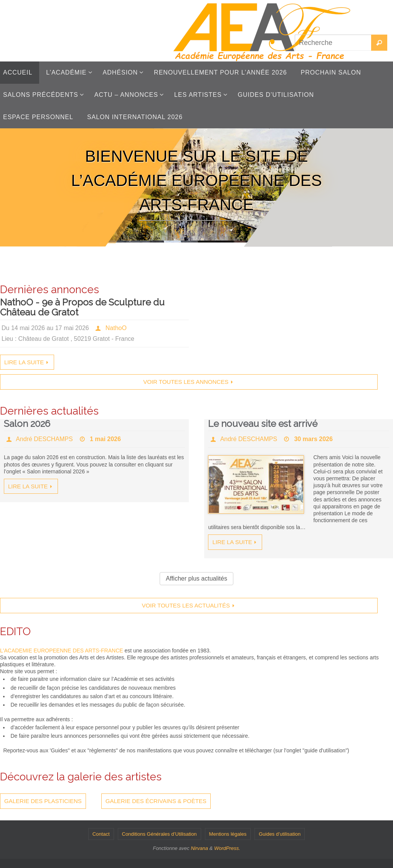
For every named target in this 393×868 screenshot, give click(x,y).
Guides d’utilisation (280, 834)
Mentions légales (228, 834)
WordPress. (227, 848)
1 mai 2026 (105, 439)
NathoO (116, 328)
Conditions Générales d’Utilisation (159, 834)
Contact (101, 834)
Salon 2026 (27, 424)
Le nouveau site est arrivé (263, 424)
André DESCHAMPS (44, 439)
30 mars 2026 (313, 439)
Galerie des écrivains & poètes (156, 801)
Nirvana (199, 848)
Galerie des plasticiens (43, 801)
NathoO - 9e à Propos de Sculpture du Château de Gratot (82, 307)
